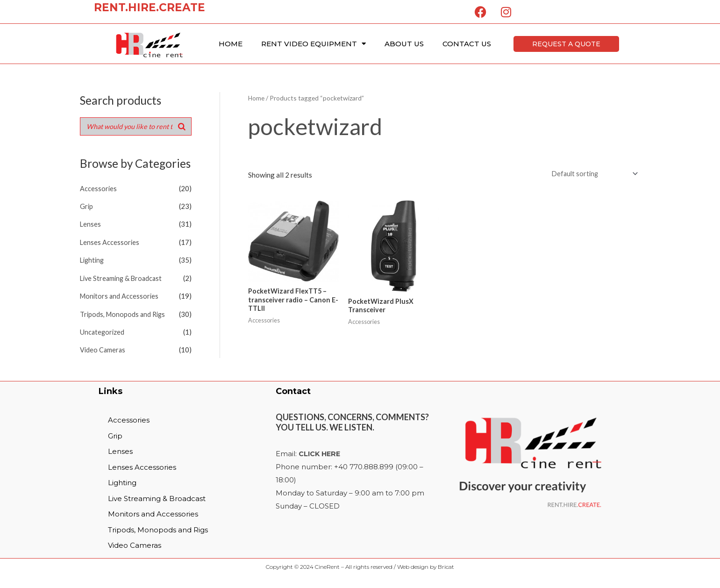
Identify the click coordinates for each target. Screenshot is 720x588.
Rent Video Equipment (314, 44)
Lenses (91, 224)
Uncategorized (103, 330)
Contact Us (467, 44)
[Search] (182, 127)
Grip (87, 206)
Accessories (99, 189)
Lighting (93, 259)
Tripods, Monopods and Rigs (124, 312)
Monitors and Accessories (120, 294)
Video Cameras (103, 347)
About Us (404, 44)
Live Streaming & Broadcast (123, 277)
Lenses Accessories (110, 242)
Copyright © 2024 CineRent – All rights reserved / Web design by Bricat (360, 569)
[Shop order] (592, 174)
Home (231, 44)
